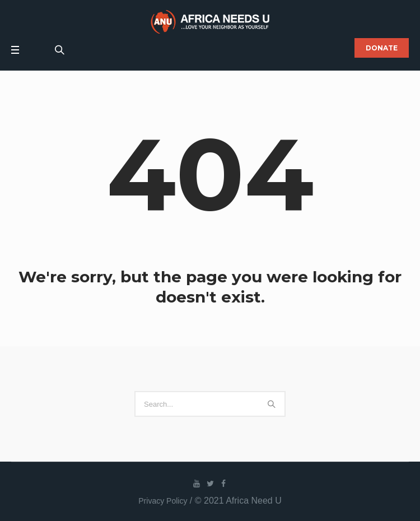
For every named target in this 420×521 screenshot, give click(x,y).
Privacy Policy (163, 501)
